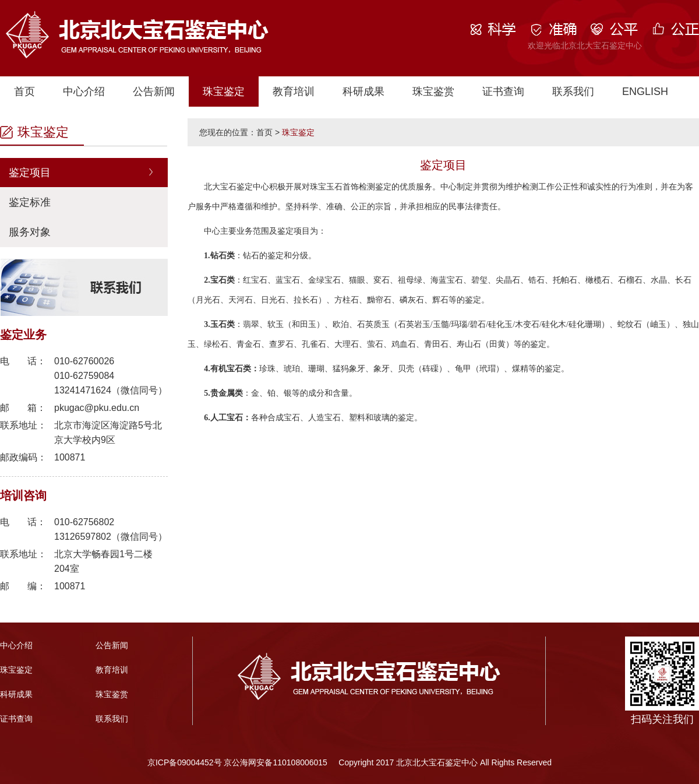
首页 (24, 92)
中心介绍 (84, 92)
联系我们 (573, 92)
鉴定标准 (30, 202)
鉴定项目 (30, 173)
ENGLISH (645, 92)
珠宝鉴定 (224, 92)
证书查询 (503, 92)
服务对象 (30, 232)
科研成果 (363, 92)
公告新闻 (154, 92)
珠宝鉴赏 (433, 92)
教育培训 (294, 92)
